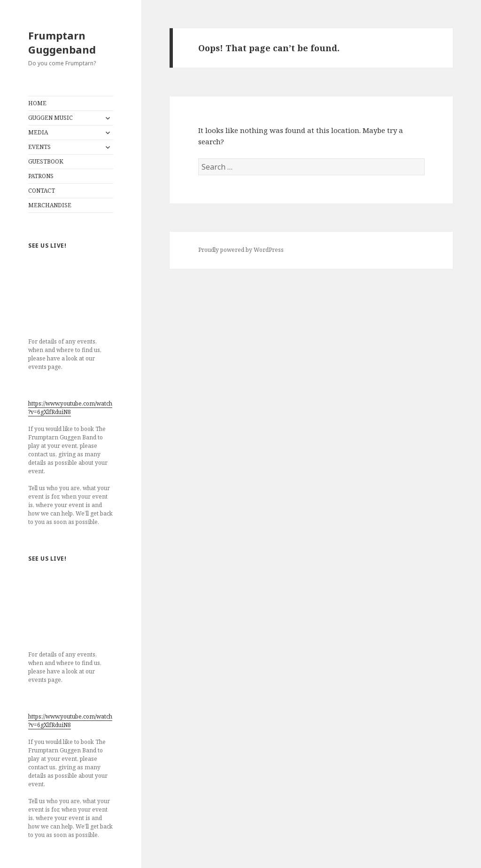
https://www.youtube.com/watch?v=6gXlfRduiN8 (70, 408)
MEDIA (38, 132)
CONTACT (42, 191)
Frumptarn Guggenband (62, 42)
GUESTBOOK (46, 161)
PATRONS (41, 176)
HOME (37, 103)
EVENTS (39, 147)
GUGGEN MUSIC (50, 118)
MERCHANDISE (50, 205)
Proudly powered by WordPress (241, 250)
